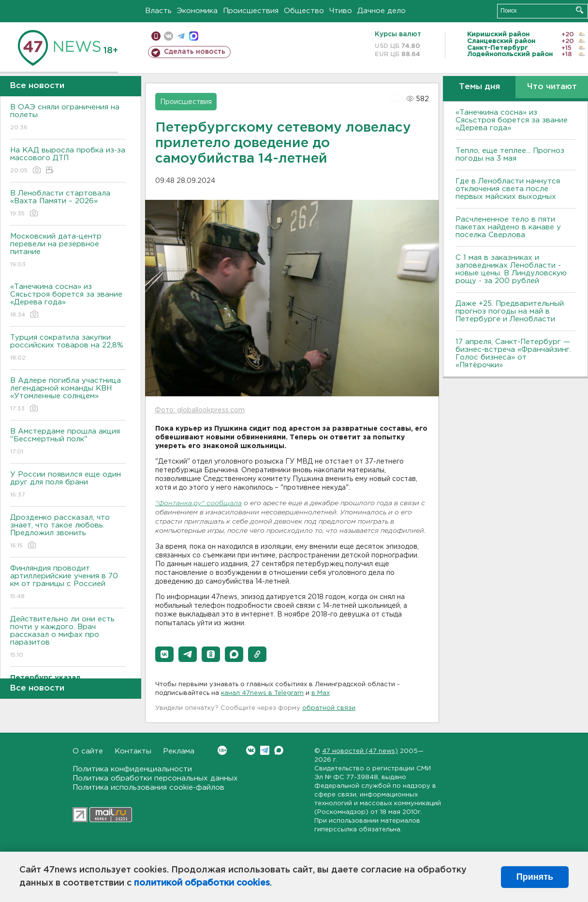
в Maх (321, 693)
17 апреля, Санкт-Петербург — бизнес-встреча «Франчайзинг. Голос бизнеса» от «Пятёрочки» (513, 353)
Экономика (197, 11)
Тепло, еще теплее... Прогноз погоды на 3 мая (510, 155)
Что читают (552, 87)
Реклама (179, 751)
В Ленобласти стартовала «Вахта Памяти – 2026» (68, 204)
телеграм (181, 36)
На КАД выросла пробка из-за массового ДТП (68, 161)
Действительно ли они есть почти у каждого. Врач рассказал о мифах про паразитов (68, 638)
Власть (158, 11)
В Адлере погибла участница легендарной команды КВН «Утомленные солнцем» (68, 395)
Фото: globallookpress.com (200, 410)
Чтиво (341, 11)
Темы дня (479, 87)
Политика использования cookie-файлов (148, 788)
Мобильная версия (156, 36)
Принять (535, 877)
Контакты (133, 751)
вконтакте (169, 36)
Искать (580, 10)
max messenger (194, 36)
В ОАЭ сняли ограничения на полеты (68, 118)
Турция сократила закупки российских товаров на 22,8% (68, 348)
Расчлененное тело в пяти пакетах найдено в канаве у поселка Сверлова (508, 227)
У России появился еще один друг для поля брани (68, 485)
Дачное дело (382, 11)
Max (279, 750)
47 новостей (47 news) (360, 751)
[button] (164, 654)
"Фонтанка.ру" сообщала (198, 504)
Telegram (265, 750)
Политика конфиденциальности (132, 769)
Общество (304, 11)
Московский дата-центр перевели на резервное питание (68, 251)
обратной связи (329, 708)
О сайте (88, 751)
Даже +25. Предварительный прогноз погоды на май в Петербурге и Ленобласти (510, 311)
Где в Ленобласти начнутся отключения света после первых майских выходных (508, 189)
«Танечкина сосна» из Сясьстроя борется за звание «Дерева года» (68, 301)
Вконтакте (222, 750)
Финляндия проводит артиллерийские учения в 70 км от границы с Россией (68, 583)
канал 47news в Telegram (262, 693)
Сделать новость (195, 52)
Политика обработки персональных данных (155, 778)
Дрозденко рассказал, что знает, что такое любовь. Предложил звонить (68, 532)
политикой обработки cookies (202, 883)
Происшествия (251, 11)
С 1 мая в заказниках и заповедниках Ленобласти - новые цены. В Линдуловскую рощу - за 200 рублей (511, 269)
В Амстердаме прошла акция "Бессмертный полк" (68, 442)
